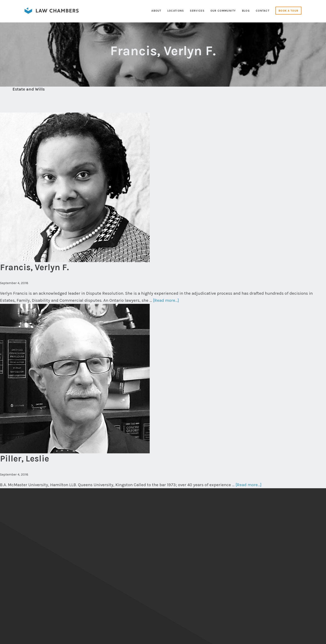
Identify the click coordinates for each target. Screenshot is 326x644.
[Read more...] (166, 300)
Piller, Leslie (25, 459)
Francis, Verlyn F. (34, 267)
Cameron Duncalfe (303, 638)
